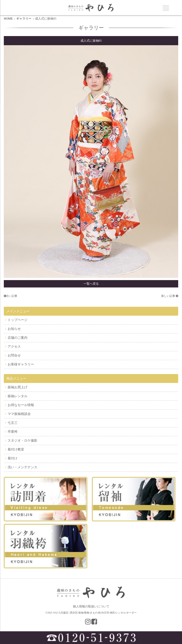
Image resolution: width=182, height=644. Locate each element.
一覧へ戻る (91, 284)
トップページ (18, 320)
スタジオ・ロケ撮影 (22, 440)
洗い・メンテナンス (22, 467)
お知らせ (14, 329)
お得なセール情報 (21, 405)
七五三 (13, 423)
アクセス (14, 347)
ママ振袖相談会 (19, 414)
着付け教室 (16, 449)
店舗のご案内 (18, 338)
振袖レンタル (18, 396)
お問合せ (14, 355)
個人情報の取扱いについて (91, 606)
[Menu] (166, 8)
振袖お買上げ (18, 387)
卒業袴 (13, 432)
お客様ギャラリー (21, 364)
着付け (13, 458)
